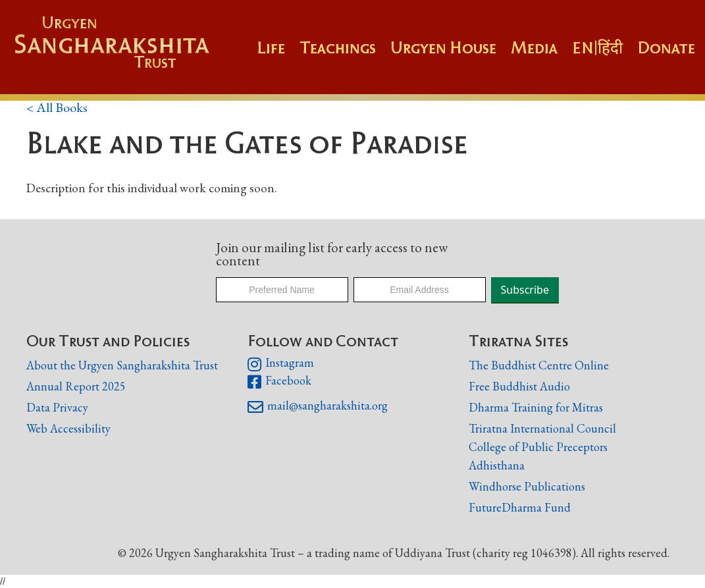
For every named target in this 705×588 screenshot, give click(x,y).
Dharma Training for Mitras (536, 407)
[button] (345, 54)
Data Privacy (57, 407)
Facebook (279, 382)
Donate (666, 47)
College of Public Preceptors (538, 447)
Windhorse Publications (527, 486)
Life (271, 47)
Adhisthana (497, 465)
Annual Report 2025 (76, 386)
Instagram (281, 364)
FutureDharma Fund (520, 507)
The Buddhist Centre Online (539, 365)
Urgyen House (443, 47)
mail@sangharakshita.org (318, 407)
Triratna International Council (542, 428)
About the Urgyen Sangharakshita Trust (122, 365)
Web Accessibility (68, 428)
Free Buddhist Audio (519, 386)
